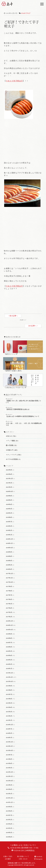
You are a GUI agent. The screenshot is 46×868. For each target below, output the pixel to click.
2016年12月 (9, 621)
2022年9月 (9, 470)
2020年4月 (9, 504)
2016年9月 (9, 634)
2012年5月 (9, 785)
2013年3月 (9, 768)
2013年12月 (9, 742)
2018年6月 (9, 561)
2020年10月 (9, 491)
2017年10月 (9, 582)
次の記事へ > (33, 326)
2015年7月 (9, 694)
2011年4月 (9, 824)
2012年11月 (9, 776)
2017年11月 (9, 578)
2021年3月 (9, 487)
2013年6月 (9, 759)
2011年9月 (9, 807)
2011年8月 (9, 811)
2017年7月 (9, 595)
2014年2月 (9, 733)
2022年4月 (9, 474)
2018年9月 (9, 552)
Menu (42, 3)
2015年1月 (9, 720)
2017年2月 (9, 617)
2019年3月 (9, 526)
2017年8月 (9, 591)
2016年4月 (9, 655)
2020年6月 (9, 500)
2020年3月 (9, 509)
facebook (39, 856)
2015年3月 (9, 712)
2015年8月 (9, 690)
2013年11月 (9, 746)
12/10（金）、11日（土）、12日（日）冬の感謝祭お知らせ (24, 423)
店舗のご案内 (8, 856)
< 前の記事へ (13, 316)
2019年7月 (9, 522)
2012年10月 (9, 781)
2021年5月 (9, 483)
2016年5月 (9, 651)
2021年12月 (9, 478)
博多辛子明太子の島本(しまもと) (8, 4)
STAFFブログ (26, 13)
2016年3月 (9, 660)
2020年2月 (9, 513)
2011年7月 (9, 815)
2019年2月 (9, 530)
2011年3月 (9, 828)
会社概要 (8, 859)
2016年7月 (9, 642)
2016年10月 (9, 630)
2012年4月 (9, 789)
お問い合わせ (23, 859)
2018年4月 (9, 569)
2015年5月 (9, 703)
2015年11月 (9, 677)
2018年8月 (9, 556)
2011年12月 (9, 798)
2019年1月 (9, 535)
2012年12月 (9, 772)
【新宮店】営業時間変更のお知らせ (24, 409)
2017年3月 (9, 612)
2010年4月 (9, 837)
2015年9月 (9, 686)
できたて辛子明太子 (14, 81)
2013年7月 (9, 755)
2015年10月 (9, 681)
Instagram (39, 859)
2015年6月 (9, 699)
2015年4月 (9, 707)
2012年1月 (9, 794)
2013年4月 (9, 763)
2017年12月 (9, 573)
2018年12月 (9, 539)
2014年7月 (9, 729)
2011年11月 (9, 802)
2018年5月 (9, 565)
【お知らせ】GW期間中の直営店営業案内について (24, 416)
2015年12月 (9, 673)
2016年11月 (9, 625)
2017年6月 (9, 599)
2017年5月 (9, 604)
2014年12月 (9, 725)
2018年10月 (9, 548)
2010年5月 (9, 833)
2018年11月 (9, 543)
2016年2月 (9, 664)
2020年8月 (9, 496)
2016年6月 (9, 647)
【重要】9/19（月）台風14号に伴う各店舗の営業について (24, 401)
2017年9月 (9, 586)
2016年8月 (9, 638)
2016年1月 (9, 668)
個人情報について (23, 856)
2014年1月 (9, 738)
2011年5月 (9, 820)
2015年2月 (9, 716)
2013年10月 (9, 750)
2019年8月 (9, 517)
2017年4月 (9, 608)
